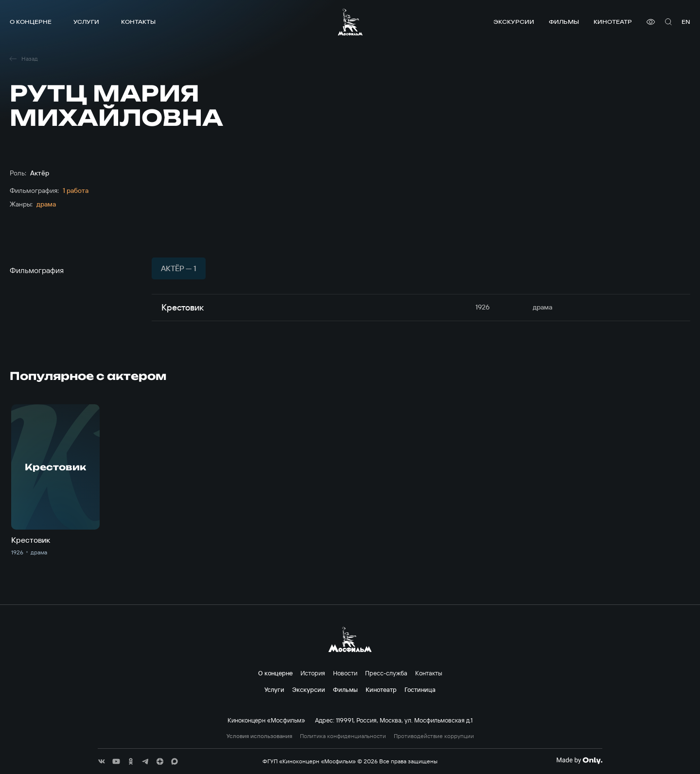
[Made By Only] (579, 760)
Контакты (138, 22)
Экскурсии (514, 22)
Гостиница (420, 689)
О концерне (31, 22)
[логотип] (350, 22)
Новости (345, 673)
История (313, 673)
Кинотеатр (613, 22)
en (686, 22)
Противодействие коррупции (434, 736)
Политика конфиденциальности (343, 736)
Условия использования (259, 736)
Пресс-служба (386, 673)
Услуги (86, 22)
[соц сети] (102, 761)
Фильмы (564, 22)
